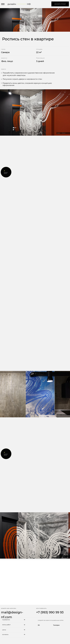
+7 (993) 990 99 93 (50, 612)
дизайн (12, 4)
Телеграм (56, 625)
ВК (39, 625)
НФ (29, 4)
